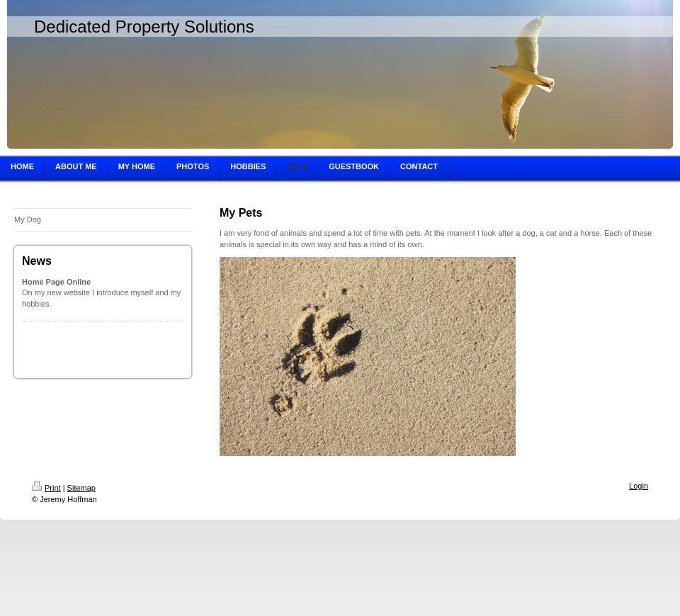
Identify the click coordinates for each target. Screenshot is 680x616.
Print (46, 488)
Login (639, 486)
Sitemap (81, 488)
